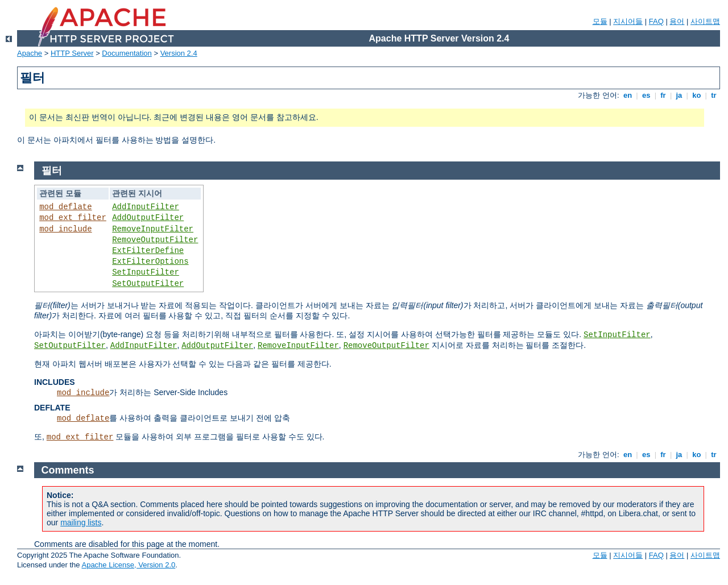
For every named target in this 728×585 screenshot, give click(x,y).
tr (714, 95)
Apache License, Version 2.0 (128, 565)
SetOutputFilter (148, 284)
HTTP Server (72, 53)
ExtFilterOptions (150, 262)
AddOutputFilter (148, 218)
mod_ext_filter (73, 218)
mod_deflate (65, 207)
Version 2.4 (179, 53)
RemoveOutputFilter (155, 240)
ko (697, 95)
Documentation (127, 53)
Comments (68, 470)
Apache (30, 53)
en (627, 95)
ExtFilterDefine (148, 251)
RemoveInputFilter (153, 229)
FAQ (656, 21)
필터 (52, 171)
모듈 (600, 21)
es (646, 95)
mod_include (65, 229)
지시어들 (628, 21)
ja (679, 95)
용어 (677, 21)
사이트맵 (705, 21)
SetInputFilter (146, 272)
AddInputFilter (146, 207)
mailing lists (81, 522)
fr (663, 95)
